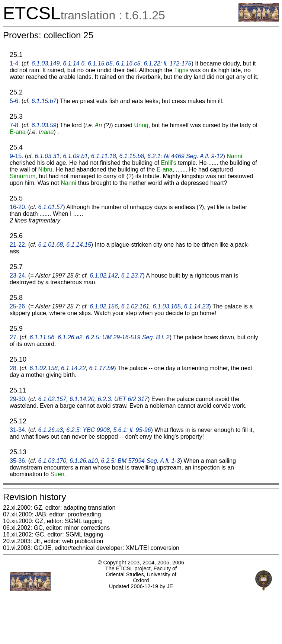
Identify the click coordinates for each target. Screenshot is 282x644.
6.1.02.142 (104, 275)
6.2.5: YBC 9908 (88, 430)
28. (14, 368)
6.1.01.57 (51, 207)
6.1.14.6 (74, 63)
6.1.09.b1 (75, 156)
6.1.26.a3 (51, 430)
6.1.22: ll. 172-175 (167, 63)
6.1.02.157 (52, 399)
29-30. (18, 399)
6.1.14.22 (73, 368)
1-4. (15, 63)
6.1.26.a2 (70, 337)
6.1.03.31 (47, 156)
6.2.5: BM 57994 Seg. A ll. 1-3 (141, 461)
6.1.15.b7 (44, 101)
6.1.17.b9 (102, 368)
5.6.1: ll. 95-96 (132, 430)
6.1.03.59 (44, 125)
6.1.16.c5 (128, 63)
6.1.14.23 (197, 306)
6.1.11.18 (104, 156)
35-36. (18, 461)
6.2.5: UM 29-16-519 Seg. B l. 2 (128, 337)
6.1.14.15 (79, 245)
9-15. (16, 156)
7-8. (15, 125)
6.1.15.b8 (132, 156)
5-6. (15, 101)
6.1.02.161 (135, 306)
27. (14, 337)
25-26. (18, 306)
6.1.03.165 (167, 306)
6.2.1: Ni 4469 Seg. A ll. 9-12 (185, 156)
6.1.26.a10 (84, 461)
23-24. (18, 275)
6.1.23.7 (132, 275)
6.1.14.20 (82, 399)
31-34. (18, 430)
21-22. (18, 245)
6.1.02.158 (44, 368)
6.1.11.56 (42, 337)
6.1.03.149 (46, 63)
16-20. (18, 207)
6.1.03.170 (52, 461)
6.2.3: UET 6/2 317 (123, 399)
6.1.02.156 (104, 306)
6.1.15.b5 (100, 63)
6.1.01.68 (51, 245)
